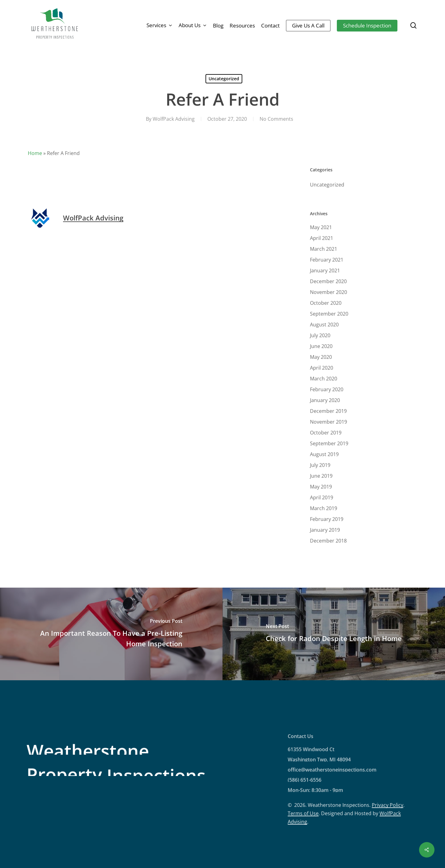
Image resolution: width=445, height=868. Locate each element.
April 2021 (322, 238)
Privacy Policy (388, 831)
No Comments (276, 119)
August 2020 (324, 325)
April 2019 (322, 497)
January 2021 (325, 270)
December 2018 (328, 541)
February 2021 (327, 260)
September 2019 (329, 443)
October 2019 (326, 433)
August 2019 (324, 454)
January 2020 (325, 400)
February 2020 (327, 389)
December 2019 (328, 411)
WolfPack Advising (174, 119)
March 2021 (324, 249)
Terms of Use (303, 840)
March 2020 (324, 379)
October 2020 (326, 303)
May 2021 (321, 227)
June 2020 (321, 346)
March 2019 (324, 508)
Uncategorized (224, 79)
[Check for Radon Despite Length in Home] (334, 634)
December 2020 (328, 281)
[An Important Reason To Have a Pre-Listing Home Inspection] (111, 634)
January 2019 (325, 530)
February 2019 (327, 519)
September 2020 (329, 314)
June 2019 (321, 476)
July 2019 (320, 465)
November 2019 (328, 422)
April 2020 (322, 368)
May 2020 (321, 357)
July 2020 (320, 335)
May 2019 (321, 487)
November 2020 (328, 292)
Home (35, 153)
